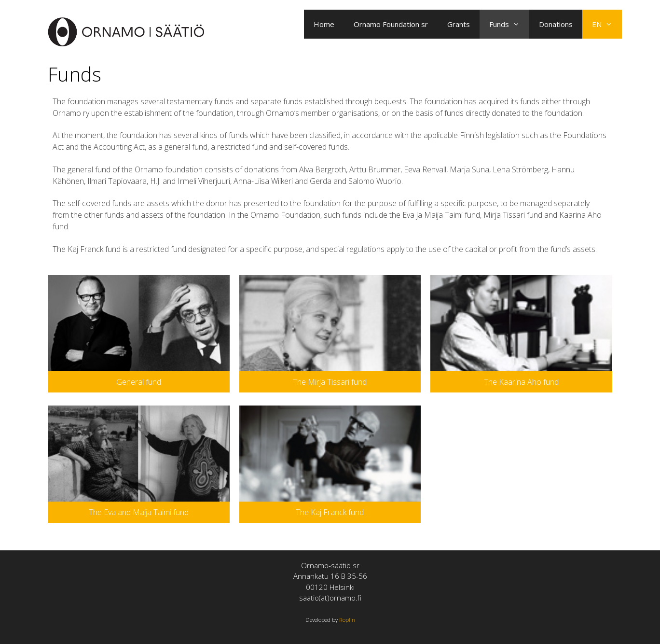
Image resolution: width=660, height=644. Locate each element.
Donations (556, 24)
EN (607, 24)
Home (324, 24)
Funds (509, 24)
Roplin (347, 620)
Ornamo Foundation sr (391, 24)
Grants (459, 24)
